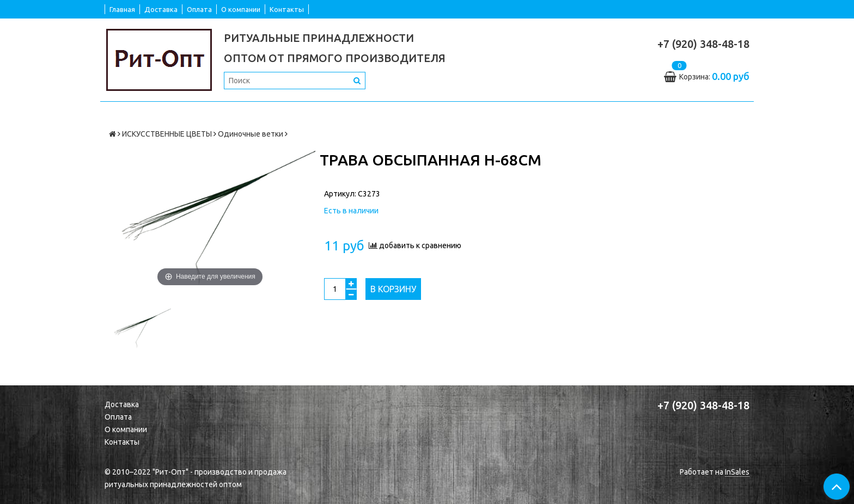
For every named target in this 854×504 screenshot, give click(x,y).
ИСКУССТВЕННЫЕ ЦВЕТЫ (167, 134)
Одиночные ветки (251, 134)
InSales (737, 472)
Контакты (287, 9)
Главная (122, 9)
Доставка (161, 9)
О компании (241, 9)
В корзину (393, 289)
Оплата (199, 9)
